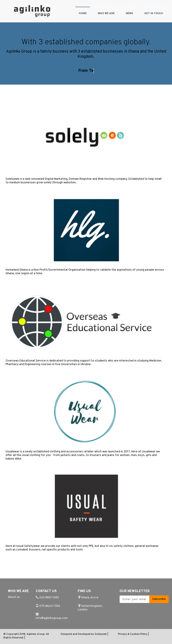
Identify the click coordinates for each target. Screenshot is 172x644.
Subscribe (159, 599)
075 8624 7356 (50, 606)
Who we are (106, 13)
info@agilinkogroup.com (52, 618)
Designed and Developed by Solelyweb (84, 634)
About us (14, 597)
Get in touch (154, 13)
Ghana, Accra (90, 598)
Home (83, 13)
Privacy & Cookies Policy (133, 634)
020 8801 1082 (49, 598)
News (129, 13)
